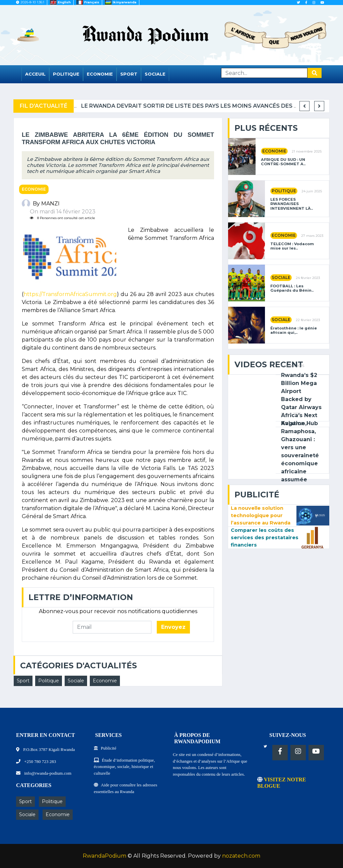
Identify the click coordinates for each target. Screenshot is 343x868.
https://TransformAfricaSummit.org (70, 294)
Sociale (155, 74)
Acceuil (35, 74)
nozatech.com (241, 856)
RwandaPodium (105, 856)
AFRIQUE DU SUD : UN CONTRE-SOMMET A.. (283, 162)
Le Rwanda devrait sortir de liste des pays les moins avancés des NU (218, 106)
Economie (100, 74)
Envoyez (173, 627)
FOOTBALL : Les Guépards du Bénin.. (292, 288)
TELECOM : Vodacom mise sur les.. (292, 246)
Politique (66, 74)
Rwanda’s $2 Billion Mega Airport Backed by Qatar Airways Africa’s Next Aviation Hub (301, 399)
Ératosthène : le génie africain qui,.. (294, 330)
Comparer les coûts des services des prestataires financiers (265, 537)
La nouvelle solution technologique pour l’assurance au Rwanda (261, 515)
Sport (129, 74)
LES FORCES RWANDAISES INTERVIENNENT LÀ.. (292, 204)
